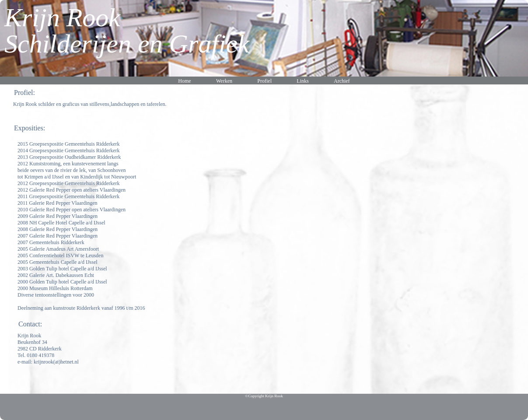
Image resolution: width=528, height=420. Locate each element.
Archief (342, 81)
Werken (224, 81)
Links (302, 81)
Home (184, 81)
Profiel (264, 81)
